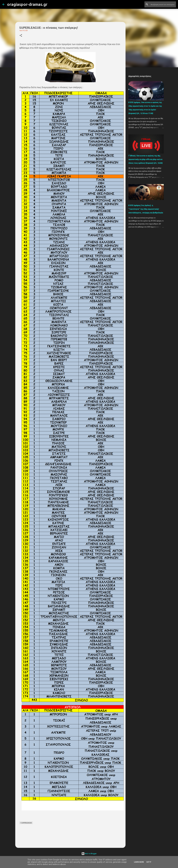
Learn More (139, 862)
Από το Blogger (89, 854)
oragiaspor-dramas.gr (27, 4)
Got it (149, 862)
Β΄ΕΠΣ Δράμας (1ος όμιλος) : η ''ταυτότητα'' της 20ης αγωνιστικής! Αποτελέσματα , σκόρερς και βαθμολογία (146, 209)
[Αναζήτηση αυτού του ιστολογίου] (163, 4)
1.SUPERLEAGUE (26, 823)
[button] (21, 36)
